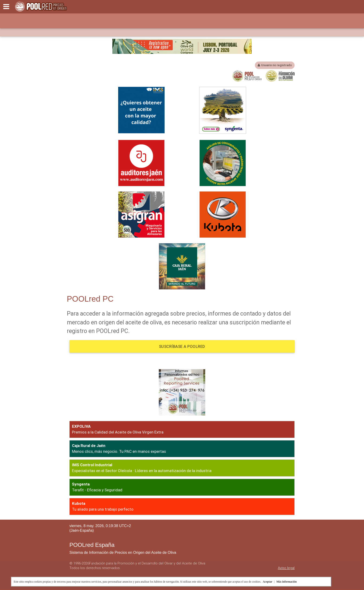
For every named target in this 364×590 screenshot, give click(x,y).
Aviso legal (286, 568)
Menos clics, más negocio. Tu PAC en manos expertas (119, 451)
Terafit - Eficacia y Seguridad (97, 490)
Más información (286, 582)
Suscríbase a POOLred (182, 346)
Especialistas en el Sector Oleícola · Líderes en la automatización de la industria (142, 471)
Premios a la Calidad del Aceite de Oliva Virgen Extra (118, 432)
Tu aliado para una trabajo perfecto (103, 509)
